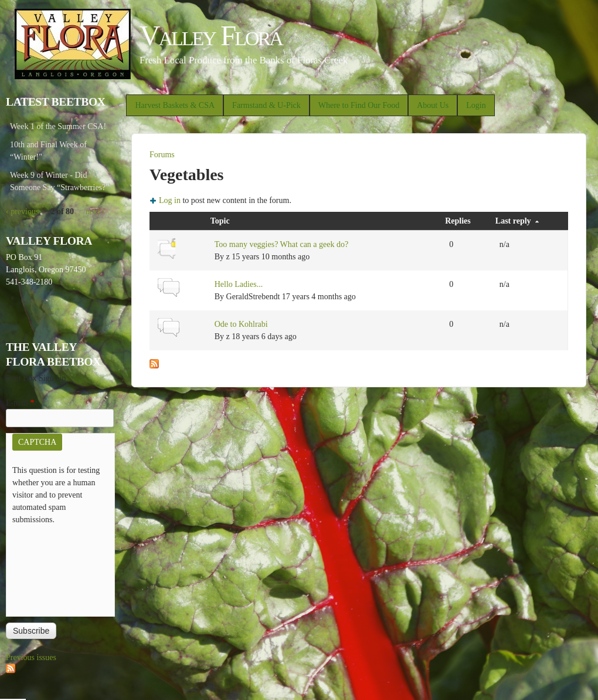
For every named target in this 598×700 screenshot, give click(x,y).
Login (476, 105)
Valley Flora (211, 35)
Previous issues (31, 657)
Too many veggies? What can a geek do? (282, 244)
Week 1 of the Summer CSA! (58, 126)
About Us (433, 105)
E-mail (20, 403)
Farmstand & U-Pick (266, 105)
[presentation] (60, 568)
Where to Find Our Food (359, 105)
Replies (458, 221)
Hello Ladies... (239, 284)
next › (95, 212)
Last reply (517, 221)
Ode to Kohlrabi (241, 324)
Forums (162, 155)
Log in (170, 200)
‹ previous (22, 212)
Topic (220, 221)
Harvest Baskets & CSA (175, 105)
